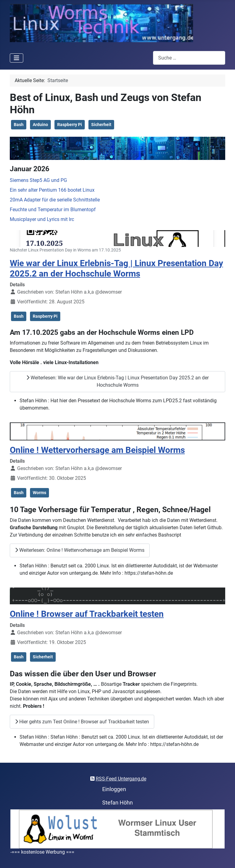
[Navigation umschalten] (17, 58)
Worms (39, 493)
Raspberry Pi (70, 125)
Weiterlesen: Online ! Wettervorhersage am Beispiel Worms (80, 550)
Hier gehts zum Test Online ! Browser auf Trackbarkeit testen (82, 722)
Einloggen (114, 789)
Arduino (40, 125)
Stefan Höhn (117, 803)
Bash (19, 125)
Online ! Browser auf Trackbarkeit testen (87, 614)
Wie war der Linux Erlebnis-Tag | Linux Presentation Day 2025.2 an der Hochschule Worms (116, 268)
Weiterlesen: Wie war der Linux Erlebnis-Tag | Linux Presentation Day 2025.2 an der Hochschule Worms (117, 381)
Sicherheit (101, 125)
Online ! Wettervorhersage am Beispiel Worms (97, 450)
